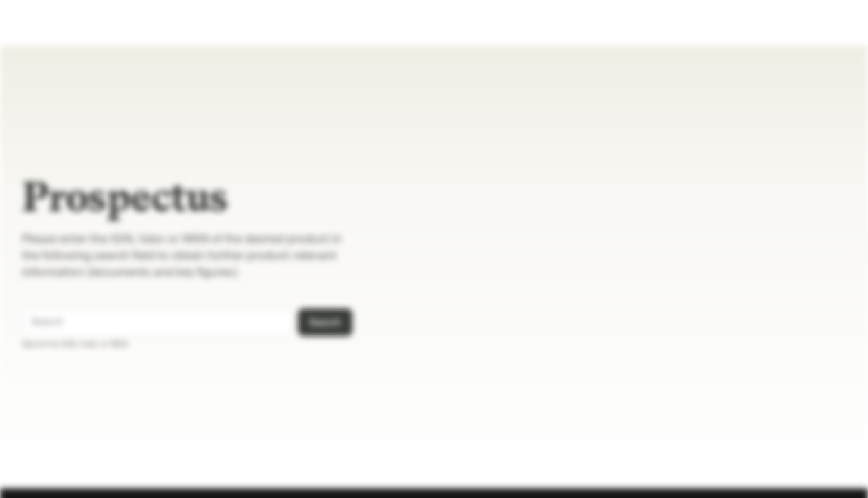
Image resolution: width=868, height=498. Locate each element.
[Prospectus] (60, 23)
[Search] (280, 322)
